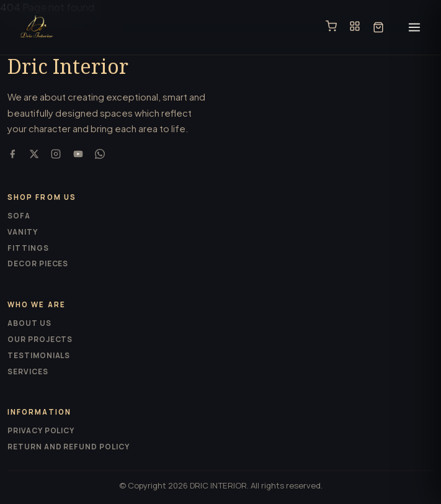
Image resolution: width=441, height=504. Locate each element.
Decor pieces (38, 263)
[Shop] (331, 27)
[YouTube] (78, 155)
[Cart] (378, 27)
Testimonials (39, 355)
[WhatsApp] (100, 155)
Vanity (23, 232)
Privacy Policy (41, 430)
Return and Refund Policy (69, 447)
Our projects (40, 339)
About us (29, 323)
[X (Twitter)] (34, 155)
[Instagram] (56, 155)
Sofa (19, 216)
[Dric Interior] (37, 27)
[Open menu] (414, 27)
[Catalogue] (355, 27)
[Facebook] (12, 155)
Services (28, 371)
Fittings (28, 248)
